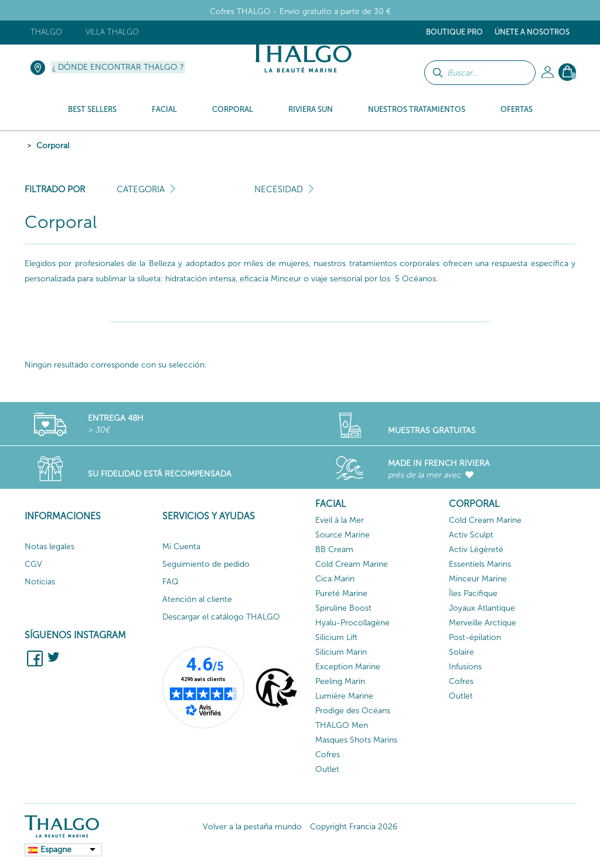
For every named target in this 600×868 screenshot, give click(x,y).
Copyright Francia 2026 (354, 827)
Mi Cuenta (181, 547)
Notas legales (50, 547)
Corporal (53, 146)
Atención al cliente (197, 599)
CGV (33, 564)
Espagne (56, 850)
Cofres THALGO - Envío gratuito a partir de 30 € (300, 11)
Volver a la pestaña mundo (252, 827)
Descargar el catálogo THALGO (221, 617)
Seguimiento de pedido (206, 564)
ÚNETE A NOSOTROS (532, 32)
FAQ (171, 582)
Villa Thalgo (112, 32)
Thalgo (46, 32)
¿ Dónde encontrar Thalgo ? (118, 67)
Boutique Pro (454, 32)
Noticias (40, 582)
